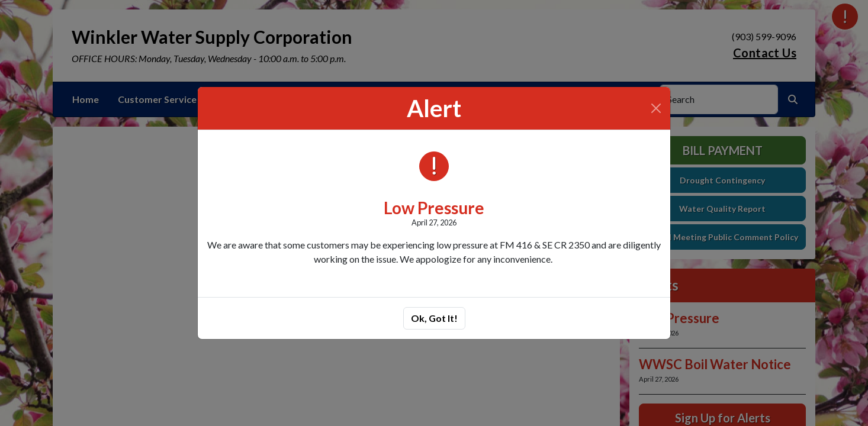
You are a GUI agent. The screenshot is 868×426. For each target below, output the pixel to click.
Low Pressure (434, 208)
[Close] (656, 108)
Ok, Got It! (434, 318)
